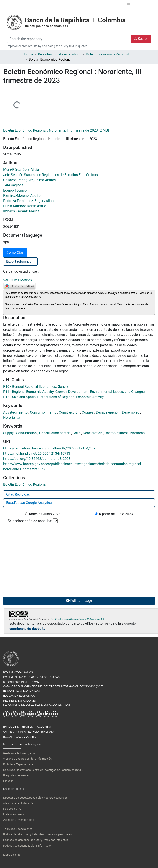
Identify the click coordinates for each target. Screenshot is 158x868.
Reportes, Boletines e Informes (60, 54)
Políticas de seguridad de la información (28, 846)
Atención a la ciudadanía (18, 803)
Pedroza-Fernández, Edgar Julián (28, 201)
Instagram (22, 714)
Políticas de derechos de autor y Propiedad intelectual (36, 840)
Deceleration (93, 433)
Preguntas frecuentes (16, 775)
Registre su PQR (13, 809)
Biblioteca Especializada (18, 764)
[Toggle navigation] (129, 6)
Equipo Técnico (15, 190)
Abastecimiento (16, 412)
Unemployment (117, 433)
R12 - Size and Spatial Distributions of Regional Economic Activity (53, 397)
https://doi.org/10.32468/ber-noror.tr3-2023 (37, 459)
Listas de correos (14, 814)
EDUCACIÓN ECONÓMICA (19, 696)
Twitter (14, 714)
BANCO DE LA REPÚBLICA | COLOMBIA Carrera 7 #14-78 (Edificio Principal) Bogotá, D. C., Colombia (28, 732)
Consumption (27, 433)
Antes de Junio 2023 (43, 514)
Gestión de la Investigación (20, 753)
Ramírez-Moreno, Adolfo (22, 196)
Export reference (19, 261)
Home (29, 54)
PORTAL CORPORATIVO (18, 672)
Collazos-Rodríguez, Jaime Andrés (30, 180)
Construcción (69, 412)
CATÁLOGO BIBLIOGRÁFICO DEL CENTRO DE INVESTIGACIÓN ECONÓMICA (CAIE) (53, 686)
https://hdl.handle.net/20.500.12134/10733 (37, 454)
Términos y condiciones (18, 829)
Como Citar (15, 253)
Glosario (8, 781)
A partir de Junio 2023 (114, 514)
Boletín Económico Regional (107, 54)
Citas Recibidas (18, 494)
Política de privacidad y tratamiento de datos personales (37, 834)
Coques (88, 412)
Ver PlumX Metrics (18, 280)
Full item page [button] (79, 601)
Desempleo (131, 412)
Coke (77, 433)
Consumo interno (44, 412)
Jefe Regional (14, 185)
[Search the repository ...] (69, 39)
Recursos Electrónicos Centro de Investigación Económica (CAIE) (43, 770)
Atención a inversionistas (19, 820)
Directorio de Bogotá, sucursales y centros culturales (35, 798)
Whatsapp (38, 714)
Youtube (30, 714)
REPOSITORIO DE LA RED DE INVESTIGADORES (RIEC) (37, 705)
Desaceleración (108, 412)
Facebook (6, 714)
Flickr (55, 714)
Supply (9, 433)
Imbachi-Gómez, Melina (21, 211)
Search (141, 39)
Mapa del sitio (12, 855)
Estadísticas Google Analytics (29, 503)
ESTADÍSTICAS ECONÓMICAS (22, 691)
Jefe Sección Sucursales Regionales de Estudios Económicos (50, 175)
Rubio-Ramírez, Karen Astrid (25, 206)
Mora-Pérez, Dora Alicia (21, 170)
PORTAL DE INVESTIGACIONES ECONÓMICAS (31, 677)
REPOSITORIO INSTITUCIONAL (22, 682)
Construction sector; (55, 433)
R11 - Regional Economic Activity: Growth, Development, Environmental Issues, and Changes (74, 392)
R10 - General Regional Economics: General (36, 387)
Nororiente (11, 418)
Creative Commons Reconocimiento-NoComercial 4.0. (78, 619)
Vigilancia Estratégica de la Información (27, 759)
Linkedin (46, 714)
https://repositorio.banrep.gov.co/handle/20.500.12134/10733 (51, 448)
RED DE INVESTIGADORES (20, 701)
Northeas (137, 433)
